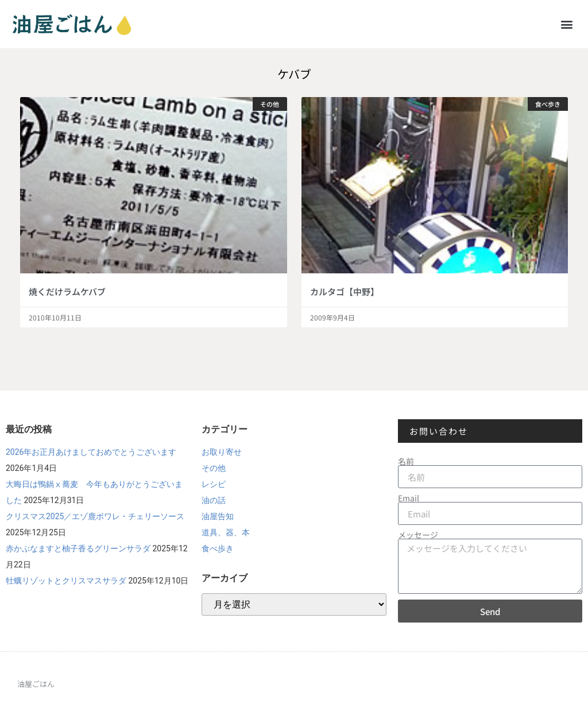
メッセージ (418, 535)
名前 (406, 461)
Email (409, 498)
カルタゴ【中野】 (345, 291)
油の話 (214, 500)
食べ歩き (218, 548)
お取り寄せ (222, 452)
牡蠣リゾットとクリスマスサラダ (66, 581)
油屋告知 (218, 516)
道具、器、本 (226, 532)
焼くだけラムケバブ (67, 291)
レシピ (214, 484)
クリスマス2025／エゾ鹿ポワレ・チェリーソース (95, 516)
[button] (567, 24)
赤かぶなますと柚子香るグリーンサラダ (78, 548)
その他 (214, 468)
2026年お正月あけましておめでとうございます (91, 452)
